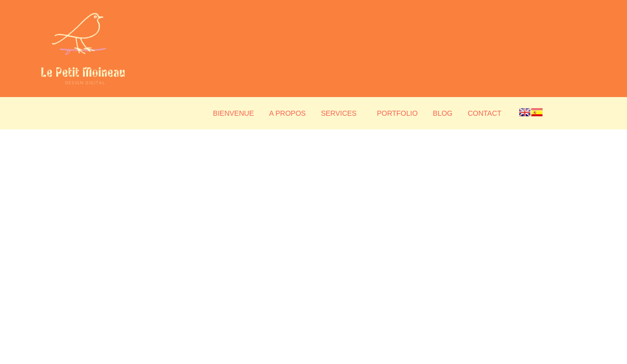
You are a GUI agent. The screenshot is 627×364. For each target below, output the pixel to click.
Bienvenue (234, 113)
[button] (341, 113)
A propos (287, 113)
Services (339, 113)
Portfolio (398, 113)
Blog (443, 113)
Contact (485, 113)
